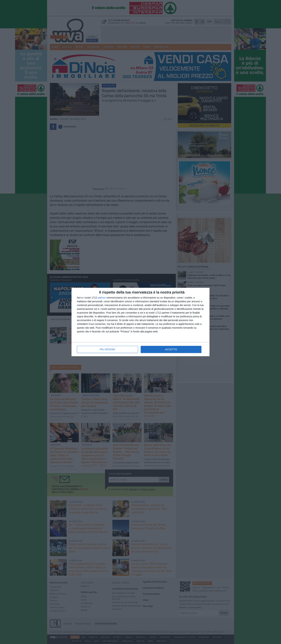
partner (102, 298)
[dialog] (140, 322)
